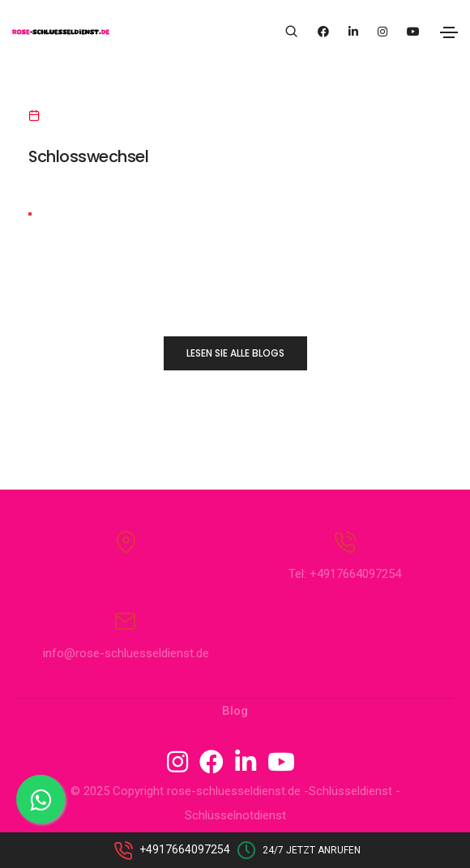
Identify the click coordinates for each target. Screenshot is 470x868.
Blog (235, 711)
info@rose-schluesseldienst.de (126, 653)
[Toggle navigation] (449, 32)
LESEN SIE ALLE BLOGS (235, 353)
